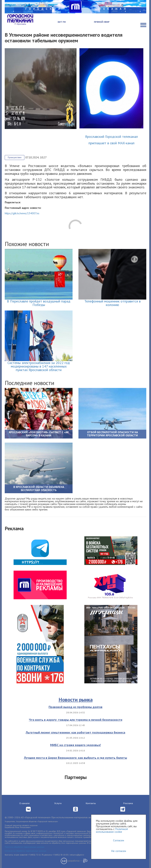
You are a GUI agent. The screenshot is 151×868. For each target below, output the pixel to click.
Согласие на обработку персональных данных (25, 851)
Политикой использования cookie (112, 830)
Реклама (128, 803)
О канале (24, 803)
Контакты (91, 803)
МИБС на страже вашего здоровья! (75, 745)
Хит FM (62, 22)
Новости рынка (76, 700)
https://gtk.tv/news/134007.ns (22, 213)
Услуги (58, 803)
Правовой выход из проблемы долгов (75, 707)
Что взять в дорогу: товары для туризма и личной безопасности (76, 720)
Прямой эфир (102, 22)
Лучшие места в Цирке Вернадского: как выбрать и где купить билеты (75, 758)
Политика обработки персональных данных (24, 847)
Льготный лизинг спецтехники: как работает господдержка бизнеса (75, 732)
